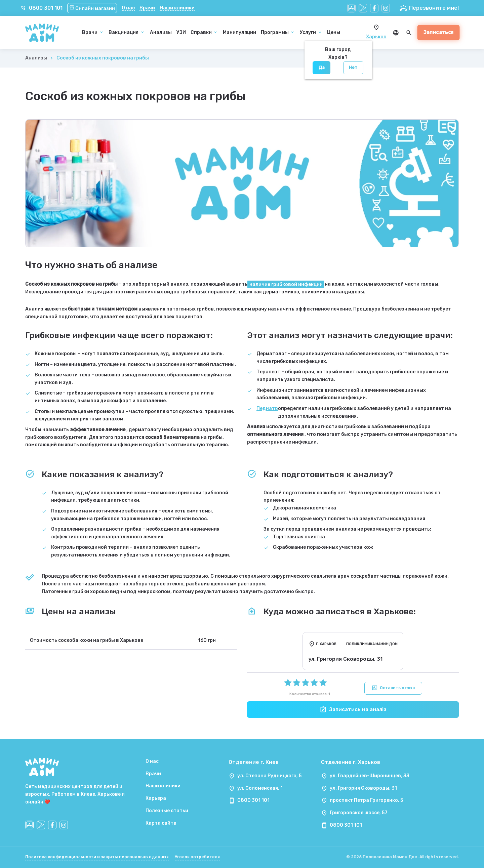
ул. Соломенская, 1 (260, 788)
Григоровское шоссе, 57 (359, 813)
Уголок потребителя (197, 857)
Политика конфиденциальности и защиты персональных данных (97, 857)
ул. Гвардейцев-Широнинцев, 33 (370, 776)
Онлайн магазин (92, 9)
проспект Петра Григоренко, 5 (366, 800)
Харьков (376, 37)
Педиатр (267, 408)
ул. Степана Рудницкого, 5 (269, 776)
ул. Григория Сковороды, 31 (363, 788)
